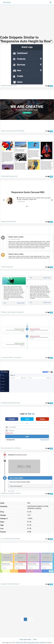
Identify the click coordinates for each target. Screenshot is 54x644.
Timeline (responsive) (7, 267)
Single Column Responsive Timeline (11, 493)
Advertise (43, 643)
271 (47, 539)
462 (47, 267)
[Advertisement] (27, 18)
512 (47, 131)
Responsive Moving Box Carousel (10, 584)
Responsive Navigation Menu (9, 86)
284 (47, 448)
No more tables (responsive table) (10, 539)
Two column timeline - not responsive (11, 357)
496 (47, 176)
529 (47, 86)
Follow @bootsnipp (25, 639)
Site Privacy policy (29, 643)
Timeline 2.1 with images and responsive (12, 312)
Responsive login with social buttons (11, 448)
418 (47, 312)
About (37, 643)
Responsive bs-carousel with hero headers (13, 131)
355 (47, 403)
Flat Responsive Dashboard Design (11, 403)
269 (47, 584)
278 (47, 494)
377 (47, 358)
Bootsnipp (7, 2)
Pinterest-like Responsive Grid (9, 176)
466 (47, 222)
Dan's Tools (20, 643)
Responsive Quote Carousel (9, 222)
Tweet (35, 639)
